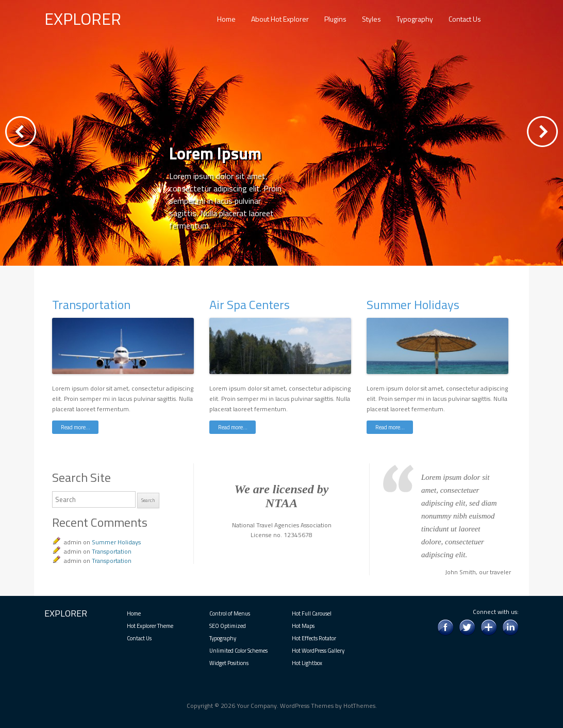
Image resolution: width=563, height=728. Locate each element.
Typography (415, 19)
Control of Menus (230, 613)
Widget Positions (229, 663)
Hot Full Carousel (312, 613)
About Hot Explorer (280, 19)
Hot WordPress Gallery (318, 651)
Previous (21, 132)
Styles (371, 19)
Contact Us (465, 19)
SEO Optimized (228, 626)
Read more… (76, 427)
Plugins (335, 19)
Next (542, 132)
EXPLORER (83, 19)
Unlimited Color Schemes (238, 651)
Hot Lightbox (307, 663)
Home (226, 19)
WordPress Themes (307, 706)
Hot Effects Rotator (314, 638)
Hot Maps (303, 626)
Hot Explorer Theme (150, 626)
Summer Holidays (413, 304)
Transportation (91, 304)
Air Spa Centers (250, 304)
